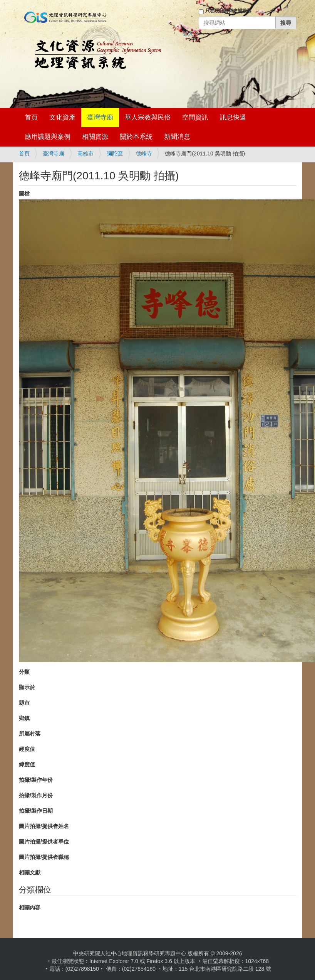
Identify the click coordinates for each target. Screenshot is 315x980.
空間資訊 (195, 117)
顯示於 (27, 687)
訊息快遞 (233, 117)
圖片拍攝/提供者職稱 (44, 857)
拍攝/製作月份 (36, 795)
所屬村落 (30, 734)
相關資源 (95, 137)
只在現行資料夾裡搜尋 (228, 11)
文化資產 (62, 117)
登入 (188, 34)
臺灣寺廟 (100, 117)
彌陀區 (115, 153)
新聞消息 (177, 137)
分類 (24, 672)
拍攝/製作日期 (36, 811)
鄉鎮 (24, 718)
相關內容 (30, 907)
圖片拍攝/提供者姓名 (44, 826)
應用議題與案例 (48, 137)
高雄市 (85, 153)
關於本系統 (136, 137)
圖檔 (24, 194)
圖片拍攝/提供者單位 (44, 842)
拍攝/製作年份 (36, 780)
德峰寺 (144, 153)
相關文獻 (30, 872)
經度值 (27, 749)
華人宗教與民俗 (148, 117)
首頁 (31, 117)
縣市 (24, 703)
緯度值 (27, 764)
